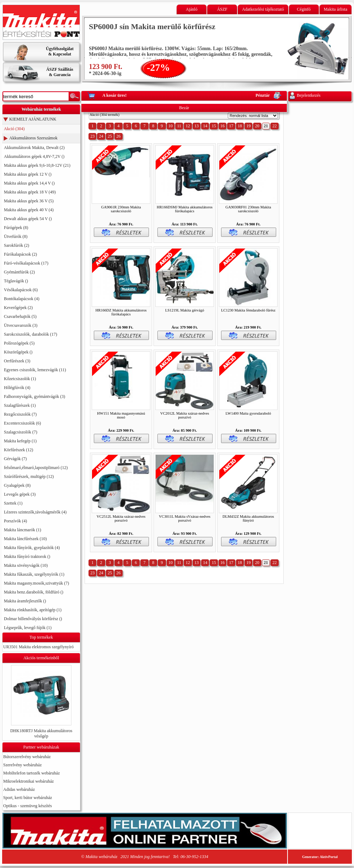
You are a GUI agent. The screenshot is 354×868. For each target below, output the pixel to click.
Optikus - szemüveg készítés (28, 806)
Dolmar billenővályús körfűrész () (33, 619)
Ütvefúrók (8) (16, 236)
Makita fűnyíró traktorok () (27, 557)
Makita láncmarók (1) (23, 530)
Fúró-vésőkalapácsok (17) (26, 263)
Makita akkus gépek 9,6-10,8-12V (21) (37, 165)
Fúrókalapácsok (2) (20, 254)
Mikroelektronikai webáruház (28, 781)
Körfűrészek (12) (18, 450)
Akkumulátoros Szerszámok (33, 138)
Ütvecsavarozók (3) (21, 325)
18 (240, 126)
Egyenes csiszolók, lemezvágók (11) (35, 370)
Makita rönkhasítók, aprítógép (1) (33, 610)
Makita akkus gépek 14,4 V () (29, 183)
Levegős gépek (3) (20, 494)
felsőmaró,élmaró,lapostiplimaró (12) (36, 468)
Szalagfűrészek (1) (20, 405)
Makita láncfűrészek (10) (25, 539)
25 (110, 136)
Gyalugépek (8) (17, 485)
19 (248, 126)
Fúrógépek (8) (16, 228)
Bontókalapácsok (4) (22, 299)
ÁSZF (222, 9)
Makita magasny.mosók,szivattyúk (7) (36, 583)
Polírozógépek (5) (19, 343)
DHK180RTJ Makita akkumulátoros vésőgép (41, 733)
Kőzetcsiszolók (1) (20, 379)
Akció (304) (14, 129)
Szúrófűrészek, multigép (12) (29, 476)
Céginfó (304, 9)
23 (92, 136)
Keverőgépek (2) (18, 308)
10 (171, 126)
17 (231, 126)
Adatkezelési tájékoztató (263, 9)
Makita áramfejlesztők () (25, 601)
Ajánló (192, 9)
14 (205, 126)
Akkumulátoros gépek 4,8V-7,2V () (34, 156)
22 (274, 126)
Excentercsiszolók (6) (22, 423)
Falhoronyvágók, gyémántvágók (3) (34, 396)
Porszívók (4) (15, 521)
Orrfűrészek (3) (17, 361)
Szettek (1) (13, 503)
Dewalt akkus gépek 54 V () (28, 219)
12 (188, 126)
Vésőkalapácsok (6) (21, 290)
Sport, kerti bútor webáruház (28, 798)
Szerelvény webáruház (22, 765)
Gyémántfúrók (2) (19, 272)
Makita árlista (336, 9)
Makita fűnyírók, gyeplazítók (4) (32, 548)
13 (197, 126)
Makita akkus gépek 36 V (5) (29, 201)
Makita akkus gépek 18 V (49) (30, 192)
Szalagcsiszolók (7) (21, 432)
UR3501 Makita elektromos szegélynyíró (38, 647)
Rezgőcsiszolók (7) (20, 414)
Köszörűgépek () (18, 352)
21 (266, 126)
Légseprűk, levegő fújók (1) (28, 628)
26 (118, 136)
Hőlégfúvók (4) (17, 388)
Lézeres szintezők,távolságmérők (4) (35, 512)
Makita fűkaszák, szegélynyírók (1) (34, 574)
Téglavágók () (16, 281)
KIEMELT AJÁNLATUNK (33, 119)
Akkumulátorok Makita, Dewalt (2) (34, 148)
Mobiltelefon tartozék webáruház (31, 773)
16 (222, 126)
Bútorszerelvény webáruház (27, 757)
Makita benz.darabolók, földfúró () (34, 592)
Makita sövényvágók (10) (26, 565)
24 (101, 136)
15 (214, 126)
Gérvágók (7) (15, 459)
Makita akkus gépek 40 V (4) (29, 210)
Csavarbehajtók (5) (20, 316)
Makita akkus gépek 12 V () (28, 174)
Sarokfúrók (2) (17, 245)
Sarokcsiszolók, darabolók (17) (31, 334)
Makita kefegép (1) (20, 441)
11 (179, 126)
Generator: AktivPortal (320, 857)
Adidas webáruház (19, 789)
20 (257, 126)
